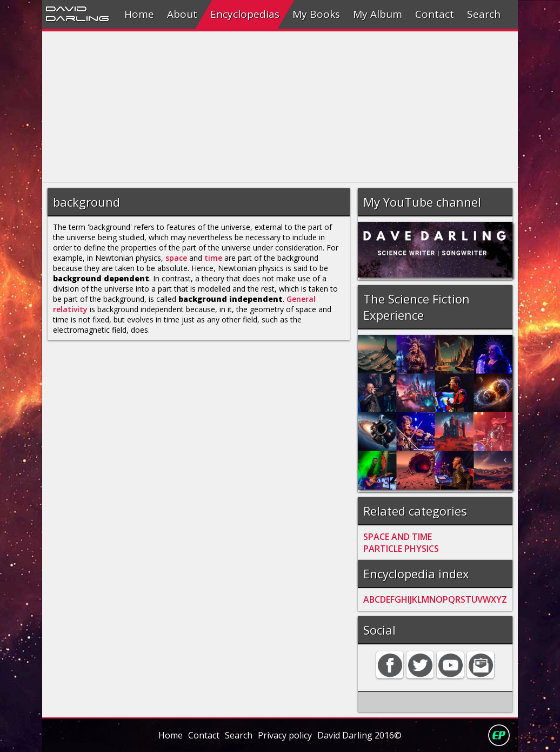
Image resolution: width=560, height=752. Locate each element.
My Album (378, 14)
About (182, 14)
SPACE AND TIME (398, 537)
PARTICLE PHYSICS (401, 549)
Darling (77, 18)
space (176, 258)
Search (484, 14)
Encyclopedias (245, 14)
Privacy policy (285, 735)
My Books (316, 14)
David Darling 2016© (359, 735)
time (213, 258)
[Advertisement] (280, 107)
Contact (435, 14)
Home (139, 14)
